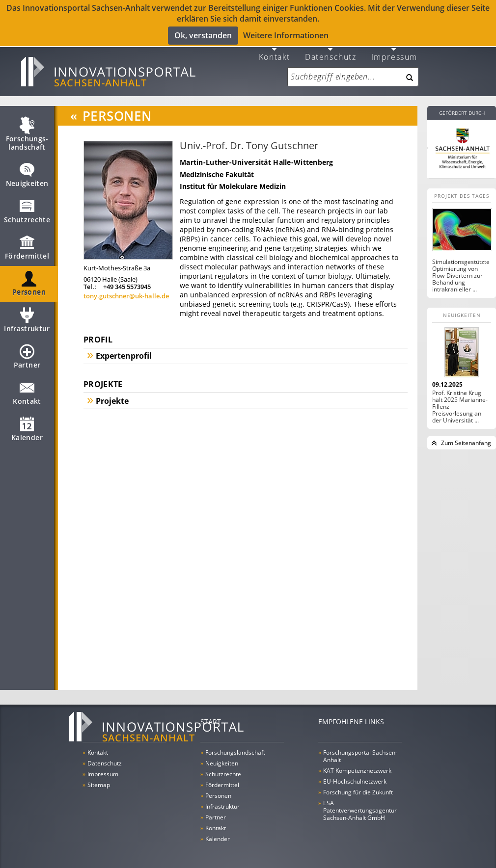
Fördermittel (27, 245)
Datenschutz (331, 50)
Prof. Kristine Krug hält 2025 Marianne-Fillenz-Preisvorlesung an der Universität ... (460, 400)
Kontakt (275, 50)
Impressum (394, 50)
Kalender (27, 427)
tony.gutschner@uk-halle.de (126, 290)
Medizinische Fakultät (217, 168)
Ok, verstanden (203, 35)
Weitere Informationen (286, 35)
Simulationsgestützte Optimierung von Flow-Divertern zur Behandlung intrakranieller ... (461, 269)
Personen (29, 282)
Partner (27, 354)
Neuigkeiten (27, 173)
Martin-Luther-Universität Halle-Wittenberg (257, 156)
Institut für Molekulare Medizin (233, 180)
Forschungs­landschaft (27, 132)
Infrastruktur (27, 318)
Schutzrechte (27, 209)
